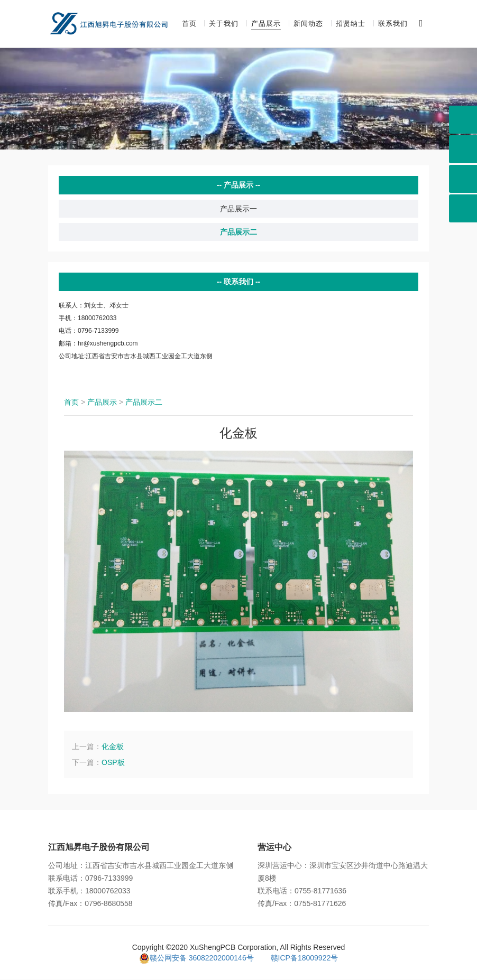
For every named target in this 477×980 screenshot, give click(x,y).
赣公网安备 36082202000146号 (196, 958)
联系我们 (393, 24)
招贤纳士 (351, 24)
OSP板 (113, 763)
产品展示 (266, 24)
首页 (189, 24)
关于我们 (224, 24)
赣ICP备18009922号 (305, 958)
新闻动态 (308, 24)
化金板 (113, 747)
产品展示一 (238, 209)
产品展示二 (238, 232)
